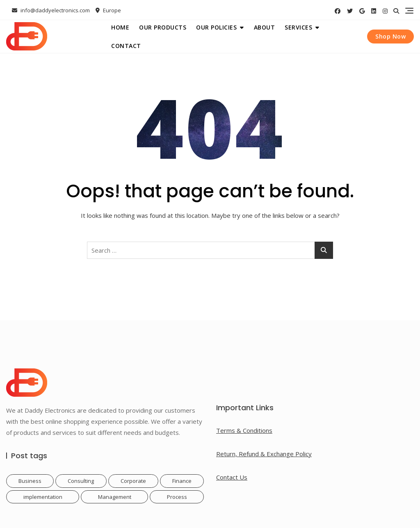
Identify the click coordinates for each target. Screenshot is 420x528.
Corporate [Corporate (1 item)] (133, 481)
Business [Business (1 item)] (30, 481)
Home (120, 27)
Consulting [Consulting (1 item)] (81, 481)
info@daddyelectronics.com (51, 10)
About (265, 27)
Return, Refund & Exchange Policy (264, 454)
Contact (126, 46)
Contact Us (232, 477)
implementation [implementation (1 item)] (43, 497)
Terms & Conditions (244, 430)
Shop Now (390, 36)
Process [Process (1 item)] (177, 497)
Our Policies (216, 27)
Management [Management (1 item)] (115, 497)
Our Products (163, 27)
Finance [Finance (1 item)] (182, 481)
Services (298, 27)
